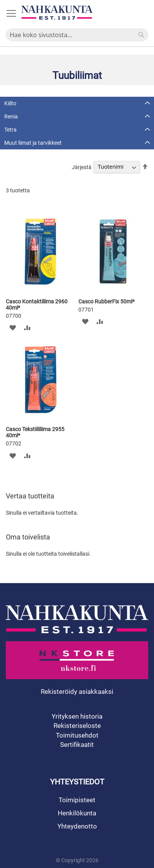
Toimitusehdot (77, 735)
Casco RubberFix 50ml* (106, 301)
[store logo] (57, 13)
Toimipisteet (77, 800)
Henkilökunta (77, 813)
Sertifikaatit (77, 745)
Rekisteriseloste (77, 726)
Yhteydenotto (77, 826)
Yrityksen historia (77, 716)
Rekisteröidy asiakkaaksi (77, 692)
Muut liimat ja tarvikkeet (33, 143)
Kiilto (10, 103)
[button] (13, 328)
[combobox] (77, 35)
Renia (11, 116)
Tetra (10, 130)
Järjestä (82, 167)
